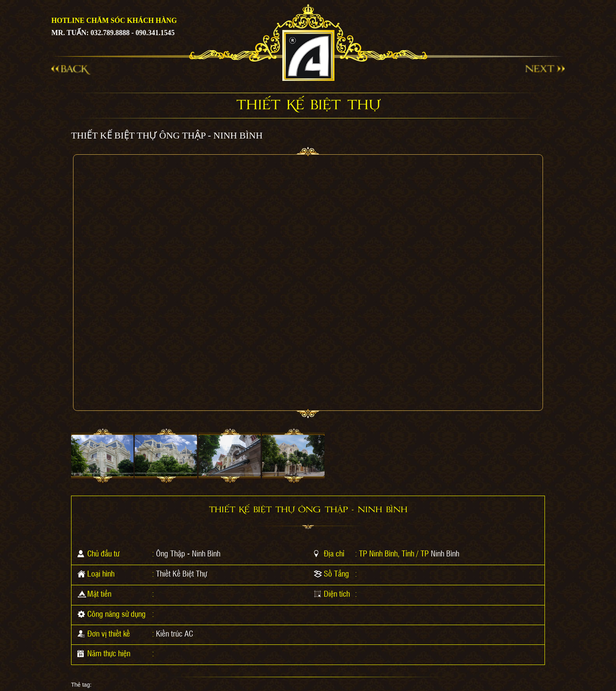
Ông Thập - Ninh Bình (188, 553)
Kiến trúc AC (175, 633)
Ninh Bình (445, 553)
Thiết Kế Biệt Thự (181, 573)
